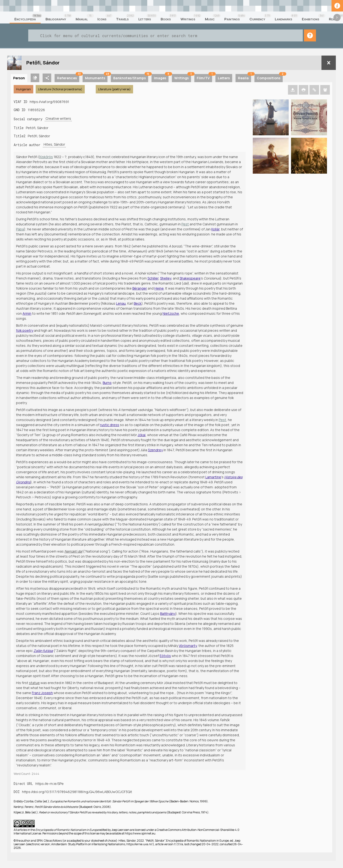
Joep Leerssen (120, 830)
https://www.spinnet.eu (140, 833)
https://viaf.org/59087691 (49, 102)
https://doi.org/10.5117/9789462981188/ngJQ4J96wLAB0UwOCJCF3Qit (77, 792)
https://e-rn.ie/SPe (50, 784)
